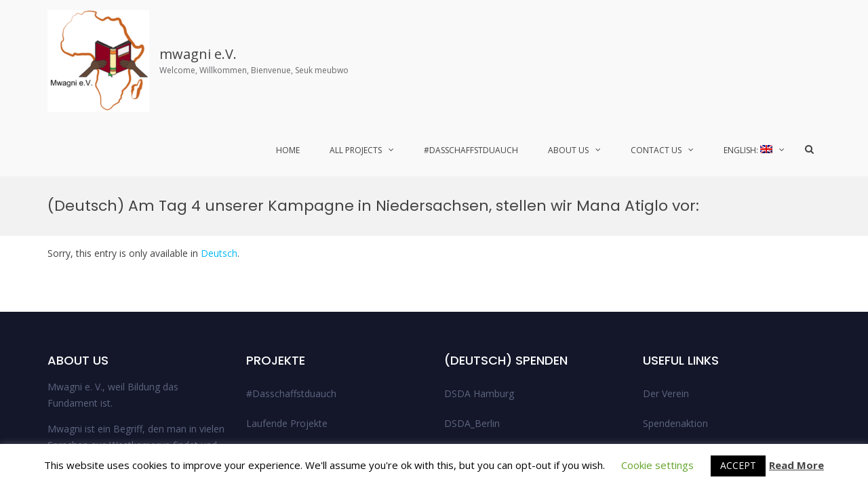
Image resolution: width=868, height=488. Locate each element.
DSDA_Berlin (472, 247)
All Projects (356, 150)
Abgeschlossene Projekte (302, 277)
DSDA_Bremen (477, 277)
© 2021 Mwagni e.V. (700, 419)
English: (748, 150)
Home (288, 150)
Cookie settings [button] (657, 465)
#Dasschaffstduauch (471, 150)
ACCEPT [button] (738, 465)
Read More (796, 465)
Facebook (766, 419)
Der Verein (666, 217)
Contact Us (656, 150)
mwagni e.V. (198, 54)
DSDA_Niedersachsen (492, 307)
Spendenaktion (675, 247)
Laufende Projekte (287, 247)
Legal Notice (671, 277)
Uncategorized (476, 337)
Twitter (807, 419)
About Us (568, 150)
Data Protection (678, 307)
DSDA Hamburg (479, 217)
